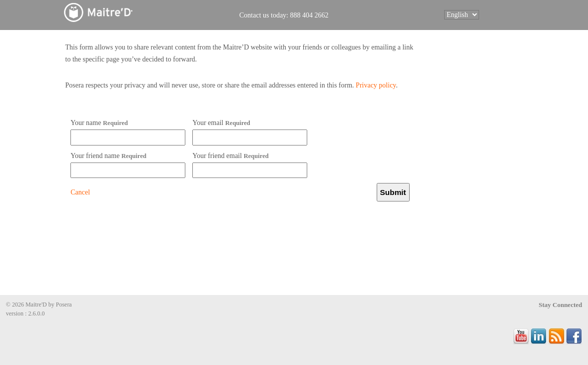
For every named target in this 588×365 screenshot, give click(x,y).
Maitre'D (121, 12)
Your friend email (231, 156)
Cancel (80, 192)
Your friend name (108, 156)
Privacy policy (376, 85)
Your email (221, 123)
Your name (99, 123)
